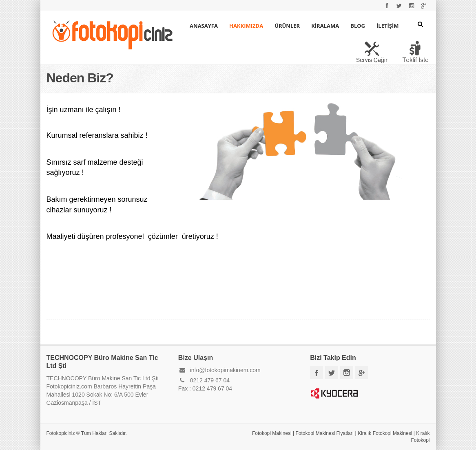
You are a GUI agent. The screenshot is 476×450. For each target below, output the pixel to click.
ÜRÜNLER (287, 26)
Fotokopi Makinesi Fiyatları (324, 433)
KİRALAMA (325, 26)
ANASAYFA (204, 26)
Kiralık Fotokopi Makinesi (385, 433)
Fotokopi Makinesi (272, 433)
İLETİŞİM (387, 26)
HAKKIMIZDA (246, 26)
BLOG (358, 26)
